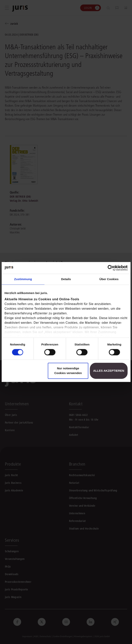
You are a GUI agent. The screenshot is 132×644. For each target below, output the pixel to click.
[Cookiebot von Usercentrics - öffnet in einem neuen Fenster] (110, 268)
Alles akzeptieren (109, 371)
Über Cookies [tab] (109, 279)
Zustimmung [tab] (23, 279)
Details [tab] (66, 279)
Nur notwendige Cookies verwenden (68, 371)
